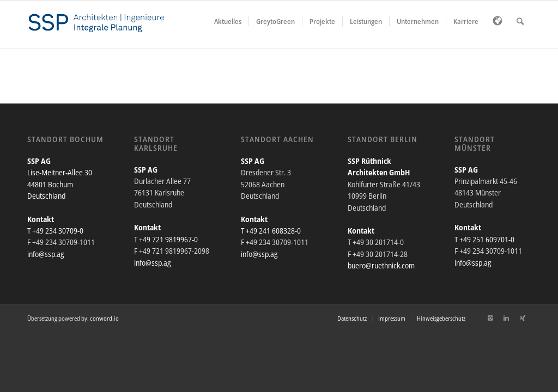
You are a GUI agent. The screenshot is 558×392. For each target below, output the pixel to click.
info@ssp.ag (46, 254)
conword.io (104, 318)
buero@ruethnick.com (381, 265)
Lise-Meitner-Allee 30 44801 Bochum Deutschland (60, 184)
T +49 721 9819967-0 (166, 239)
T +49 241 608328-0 (271, 231)
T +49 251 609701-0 (484, 239)
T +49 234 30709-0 (55, 231)
